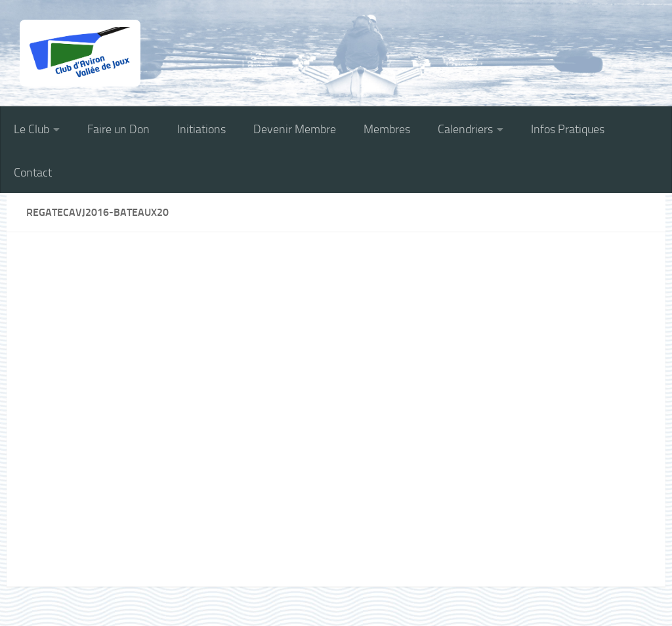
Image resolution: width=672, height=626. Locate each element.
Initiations (201, 129)
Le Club (31, 129)
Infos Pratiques (568, 129)
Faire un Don (118, 129)
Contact (33, 173)
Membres (387, 129)
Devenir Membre (295, 129)
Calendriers (465, 129)
